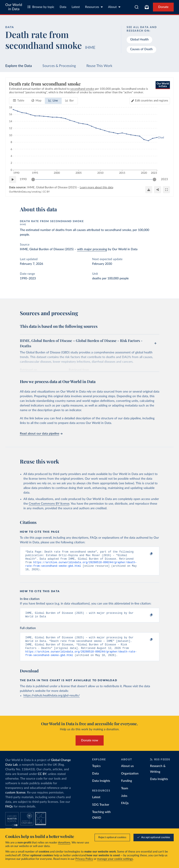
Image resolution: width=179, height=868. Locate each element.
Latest (76, 7)
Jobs (124, 802)
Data (63, 7)
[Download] (149, 190)
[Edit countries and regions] (150, 101)
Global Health (139, 40)
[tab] (19, 101)
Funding (127, 787)
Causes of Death (141, 49)
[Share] (158, 190)
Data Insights (101, 787)
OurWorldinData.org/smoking (25, 192)
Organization (130, 780)
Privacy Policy (84, 859)
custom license (15, 799)
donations (64, 843)
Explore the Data (19, 66)
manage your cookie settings (115, 859)
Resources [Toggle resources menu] (94, 7)
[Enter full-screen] (166, 190)
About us (127, 772)
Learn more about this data (96, 188)
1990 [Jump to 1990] (23, 179)
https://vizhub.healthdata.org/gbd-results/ (52, 702)
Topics (96, 772)
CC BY (46, 192)
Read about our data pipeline (41, 434)
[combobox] (137, 7)
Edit (152, 101)
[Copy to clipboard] (147, 554)
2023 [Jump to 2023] (164, 179)
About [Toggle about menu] (114, 7)
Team (125, 795)
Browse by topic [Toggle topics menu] (41, 7)
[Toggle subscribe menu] (147, 7)
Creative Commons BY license (49, 504)
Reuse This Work (99, 66)
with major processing (92, 249)
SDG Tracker (101, 811)
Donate (163, 7)
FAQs (9, 813)
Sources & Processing (59, 66)
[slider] (33, 180)
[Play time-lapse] (13, 180)
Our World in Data (14, 7)
